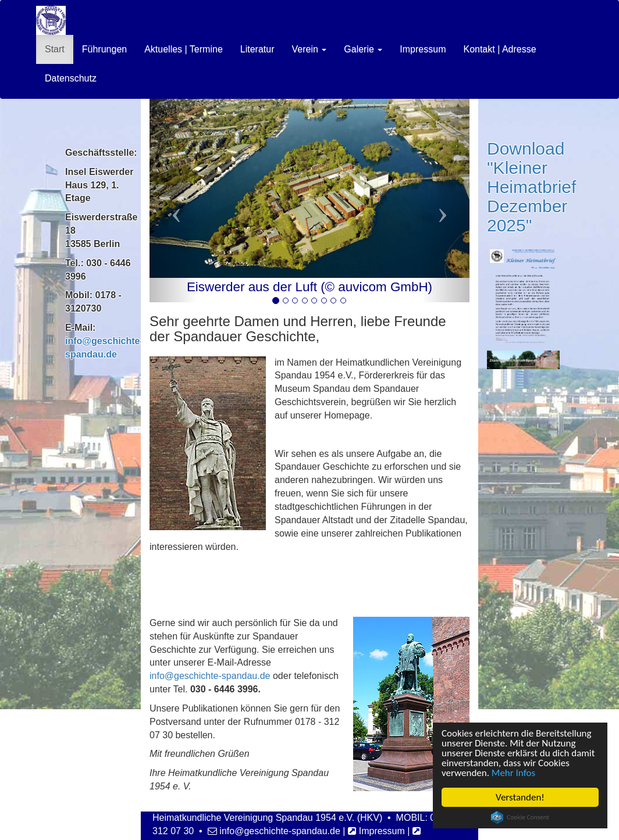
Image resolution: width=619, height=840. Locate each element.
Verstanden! (521, 797)
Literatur (257, 49)
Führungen (104, 49)
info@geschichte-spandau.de (210, 676)
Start (55, 49)
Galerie (363, 49)
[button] (173, 200)
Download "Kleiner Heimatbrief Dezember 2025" (531, 187)
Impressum (423, 49)
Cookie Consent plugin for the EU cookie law (521, 817)
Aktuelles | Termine (184, 49)
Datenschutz (71, 78)
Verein (309, 49)
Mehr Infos (514, 773)
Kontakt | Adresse (499, 49)
